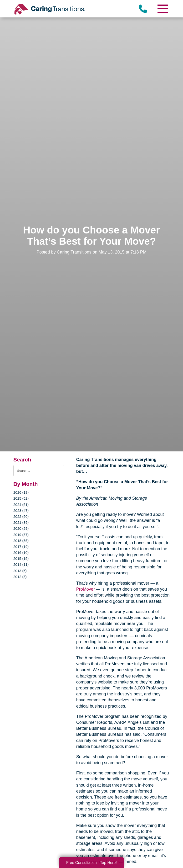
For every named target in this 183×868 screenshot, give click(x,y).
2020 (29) (21, 528)
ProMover (86, 589)
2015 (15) (21, 558)
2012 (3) (20, 577)
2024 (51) (21, 505)
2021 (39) (21, 522)
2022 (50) (21, 516)
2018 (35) (21, 541)
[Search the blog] (39, 471)
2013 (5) (20, 571)
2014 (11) (21, 564)
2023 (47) (21, 511)
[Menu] (163, 9)
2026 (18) (21, 492)
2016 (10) (21, 553)
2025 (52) (21, 498)
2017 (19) (21, 547)
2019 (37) (21, 535)
